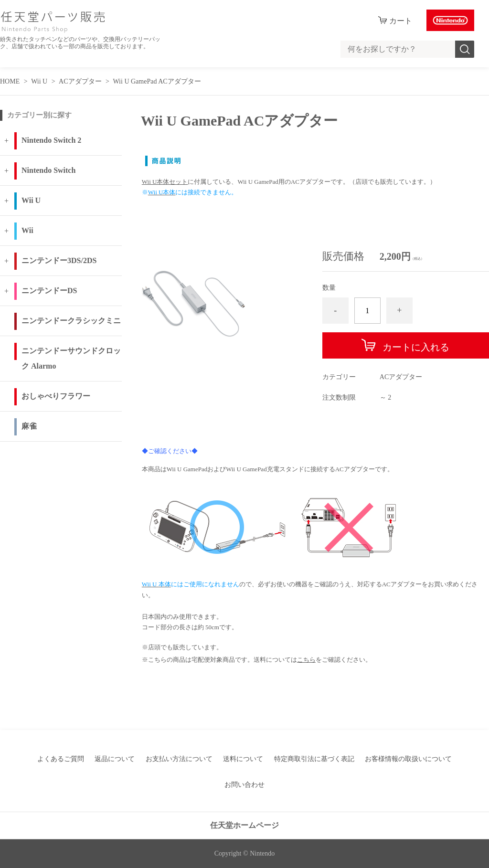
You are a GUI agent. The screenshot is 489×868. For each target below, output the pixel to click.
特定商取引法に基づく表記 (314, 759)
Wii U (39, 81)
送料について (243, 759)
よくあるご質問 (61, 759)
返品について (115, 759)
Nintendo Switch (48, 170)
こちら (306, 660)
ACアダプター (80, 81)
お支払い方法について (179, 759)
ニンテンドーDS (49, 291)
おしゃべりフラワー (56, 396)
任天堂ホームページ (244, 825)
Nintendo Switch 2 (51, 140)
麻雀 (29, 426)
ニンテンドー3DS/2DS (59, 260)
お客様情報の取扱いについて (408, 759)
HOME (10, 81)
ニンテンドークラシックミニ (71, 321)
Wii (27, 230)
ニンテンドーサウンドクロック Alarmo (71, 358)
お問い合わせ (244, 785)
